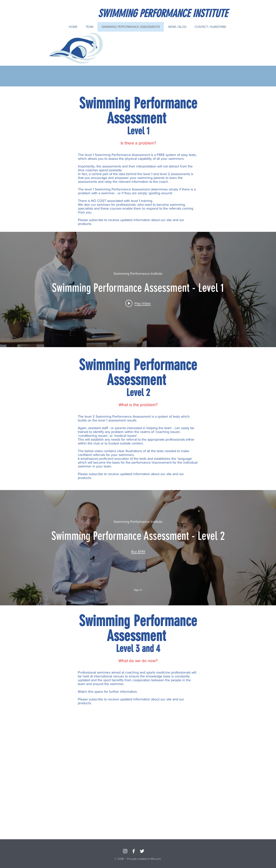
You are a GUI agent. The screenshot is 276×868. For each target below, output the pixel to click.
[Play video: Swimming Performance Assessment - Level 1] (138, 303)
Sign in (138, 590)
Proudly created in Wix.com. (144, 859)
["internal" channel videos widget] (138, 289)
